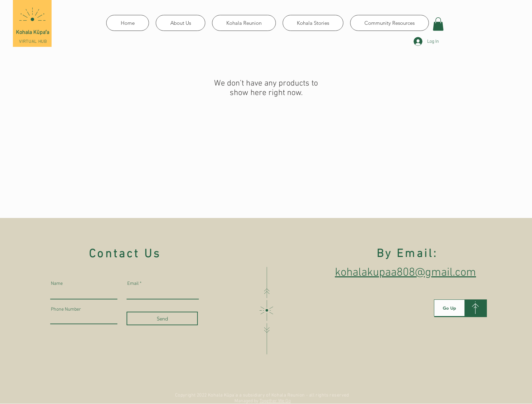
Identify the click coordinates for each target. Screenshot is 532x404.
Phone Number (66, 310)
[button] (438, 24)
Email (133, 284)
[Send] (162, 318)
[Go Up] (449, 308)
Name (57, 284)
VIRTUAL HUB (33, 42)
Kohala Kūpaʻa (33, 33)
